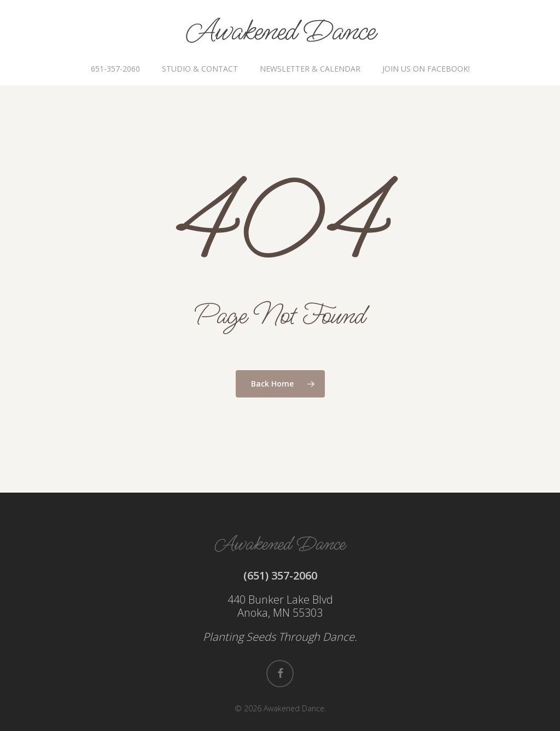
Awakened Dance (280, 32)
